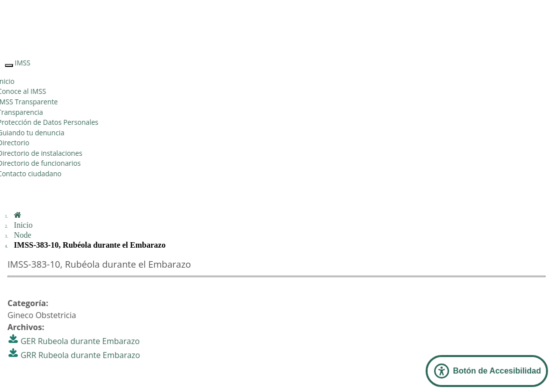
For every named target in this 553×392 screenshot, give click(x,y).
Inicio (23, 225)
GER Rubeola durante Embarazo (80, 341)
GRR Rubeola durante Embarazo (80, 355)
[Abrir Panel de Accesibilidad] (487, 371)
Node (23, 235)
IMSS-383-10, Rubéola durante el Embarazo (90, 245)
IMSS (23, 63)
